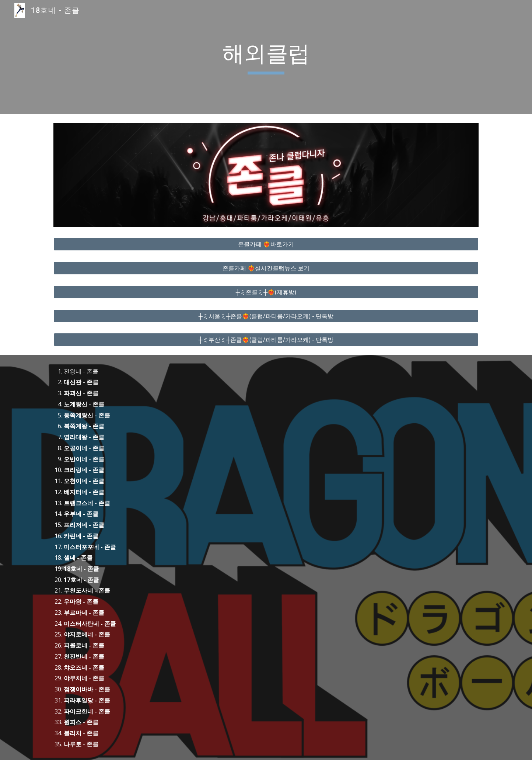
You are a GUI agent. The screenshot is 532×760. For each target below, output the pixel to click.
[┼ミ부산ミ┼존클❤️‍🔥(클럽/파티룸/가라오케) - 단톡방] (266, 340)
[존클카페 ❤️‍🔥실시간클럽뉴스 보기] (266, 268)
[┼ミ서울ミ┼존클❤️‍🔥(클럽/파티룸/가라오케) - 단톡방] (266, 316)
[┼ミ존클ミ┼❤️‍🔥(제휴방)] (266, 292)
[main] (266, 57)
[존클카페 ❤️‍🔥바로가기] (266, 244)
